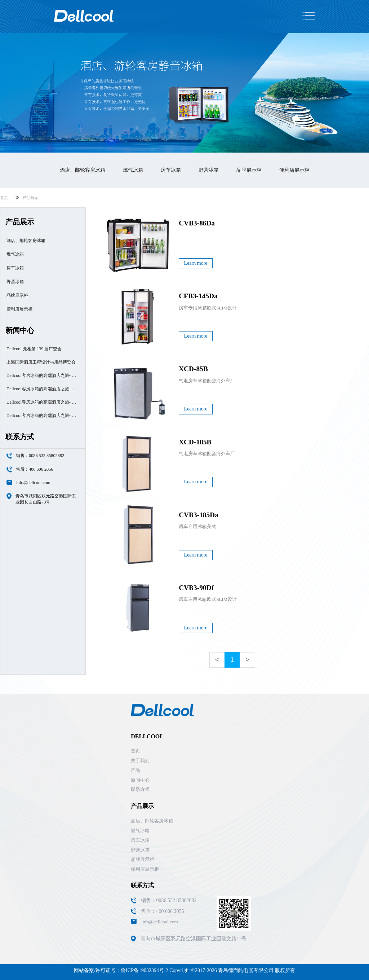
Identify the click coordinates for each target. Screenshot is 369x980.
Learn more (196, 263)
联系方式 (140, 789)
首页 (4, 198)
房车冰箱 (171, 170)
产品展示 (31, 198)
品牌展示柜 (249, 170)
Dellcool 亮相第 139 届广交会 (34, 349)
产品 (135, 770)
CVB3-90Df (196, 588)
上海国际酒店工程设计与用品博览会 (41, 362)
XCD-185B (195, 442)
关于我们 (140, 761)
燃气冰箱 (133, 170)
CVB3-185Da (199, 515)
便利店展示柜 (294, 170)
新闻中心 (140, 780)
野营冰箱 (209, 170)
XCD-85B (193, 369)
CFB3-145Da (198, 296)
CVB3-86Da (197, 223)
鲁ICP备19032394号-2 (144, 970)
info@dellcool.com (33, 483)
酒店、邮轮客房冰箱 (83, 170)
